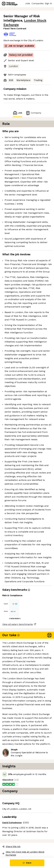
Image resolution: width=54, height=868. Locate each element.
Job (17, 113)
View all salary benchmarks (18, 624)
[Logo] (10, 4)
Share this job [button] (11, 846)
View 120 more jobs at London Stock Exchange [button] (23, 853)
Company (33, 113)
